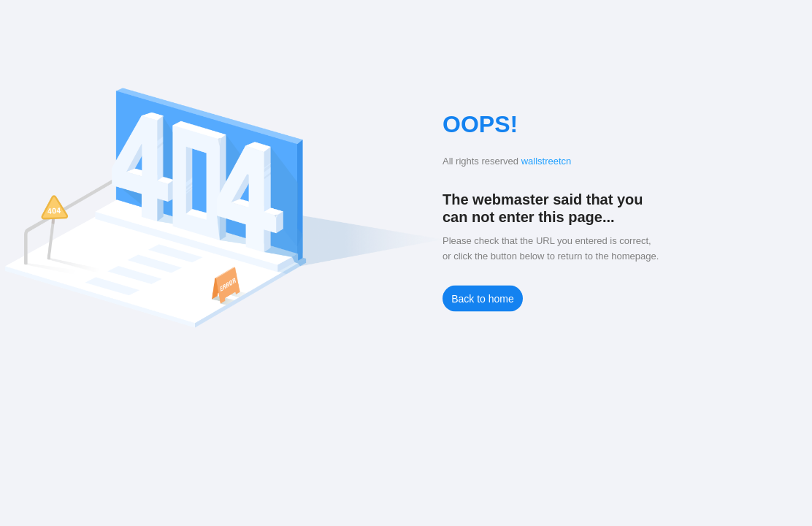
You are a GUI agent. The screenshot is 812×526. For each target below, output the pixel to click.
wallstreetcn (547, 161)
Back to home (483, 299)
